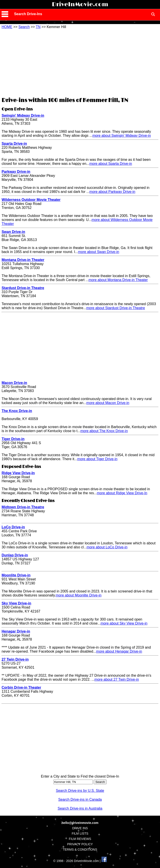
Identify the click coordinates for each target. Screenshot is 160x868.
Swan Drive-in (13, 232)
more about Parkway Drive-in (112, 192)
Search (24, 27)
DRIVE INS (80, 828)
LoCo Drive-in (13, 527)
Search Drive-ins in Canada (80, 800)
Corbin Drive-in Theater (21, 687)
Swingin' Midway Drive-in (23, 115)
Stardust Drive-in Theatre (23, 288)
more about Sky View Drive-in (124, 623)
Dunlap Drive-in (15, 555)
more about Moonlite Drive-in (79, 595)
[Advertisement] (80, 62)
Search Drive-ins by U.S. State (80, 791)
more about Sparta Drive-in (111, 164)
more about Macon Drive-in (108, 403)
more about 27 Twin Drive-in (117, 679)
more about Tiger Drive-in (97, 459)
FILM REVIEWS (80, 839)
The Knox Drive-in (17, 411)
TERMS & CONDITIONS (80, 850)
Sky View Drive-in (16, 603)
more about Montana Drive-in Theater (118, 280)
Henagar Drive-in (16, 631)
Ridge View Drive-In (18, 473)
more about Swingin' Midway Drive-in (122, 136)
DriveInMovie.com (80, 4)
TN (38, 27)
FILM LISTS (80, 833)
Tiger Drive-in (13, 439)
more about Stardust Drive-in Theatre (115, 308)
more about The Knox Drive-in (104, 431)
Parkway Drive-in (16, 172)
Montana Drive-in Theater (23, 260)
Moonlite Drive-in (16, 575)
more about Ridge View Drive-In (122, 493)
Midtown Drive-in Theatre (23, 507)
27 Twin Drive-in (15, 659)
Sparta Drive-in (14, 144)
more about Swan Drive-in (99, 252)
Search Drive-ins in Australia (80, 808)
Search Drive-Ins (28, 14)
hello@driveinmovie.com (80, 823)
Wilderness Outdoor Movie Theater (31, 200)
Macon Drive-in (14, 383)
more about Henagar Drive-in (119, 651)
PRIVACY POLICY (80, 844)
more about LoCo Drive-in (107, 547)
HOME (7, 27)
